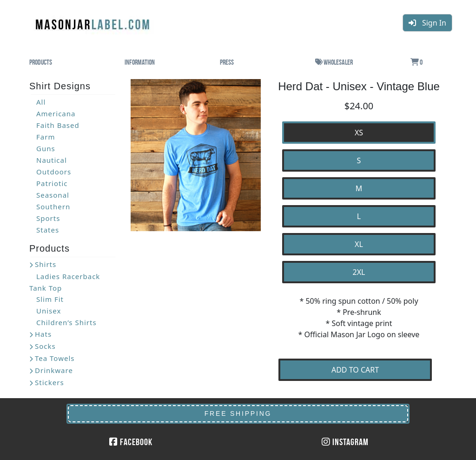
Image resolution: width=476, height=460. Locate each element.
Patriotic (52, 183)
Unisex (49, 311)
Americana (56, 113)
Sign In (427, 23)
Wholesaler (334, 62)
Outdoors (54, 172)
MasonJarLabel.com (93, 21)
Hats (43, 334)
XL (359, 244)
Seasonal (53, 195)
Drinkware (54, 370)
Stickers (50, 382)
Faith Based (58, 125)
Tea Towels (55, 358)
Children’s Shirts (66, 322)
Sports (48, 218)
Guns (46, 148)
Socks (45, 346)
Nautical (52, 160)
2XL (359, 272)
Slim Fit (50, 299)
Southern (53, 207)
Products (41, 62)
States (48, 230)
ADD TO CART (355, 370)
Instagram (345, 442)
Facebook (131, 442)
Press (227, 62)
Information (140, 62)
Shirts (46, 264)
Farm (46, 137)
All (41, 102)
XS (359, 133)
